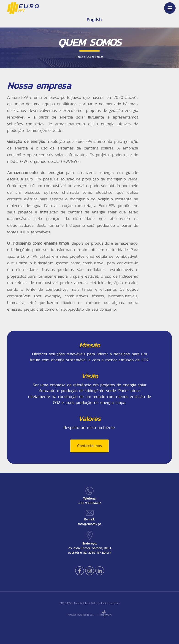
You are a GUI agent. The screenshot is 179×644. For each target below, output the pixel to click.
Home (79, 57)
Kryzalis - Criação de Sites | (89, 615)
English (94, 19)
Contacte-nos (89, 446)
